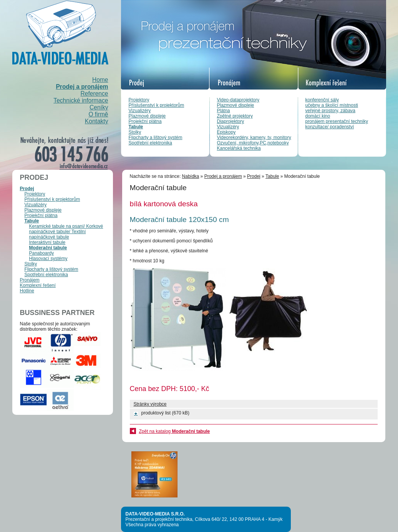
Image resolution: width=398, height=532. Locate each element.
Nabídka (191, 176)
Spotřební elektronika (150, 143)
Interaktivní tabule (47, 242)
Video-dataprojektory (238, 100)
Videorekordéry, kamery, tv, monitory (254, 138)
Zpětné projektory (235, 116)
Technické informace (81, 100)
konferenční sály (322, 100)
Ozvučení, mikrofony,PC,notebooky (253, 143)
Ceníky (99, 107)
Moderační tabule (48, 248)
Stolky (135, 132)
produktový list (156, 413)
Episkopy (226, 132)
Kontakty (97, 121)
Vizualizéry (140, 111)
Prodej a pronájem (82, 87)
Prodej (27, 189)
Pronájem (30, 280)
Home (100, 80)
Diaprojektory (231, 121)
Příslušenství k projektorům (157, 105)
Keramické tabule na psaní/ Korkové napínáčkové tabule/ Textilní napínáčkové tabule (66, 232)
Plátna (224, 111)
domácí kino (318, 116)
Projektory (139, 100)
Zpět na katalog (175, 431)
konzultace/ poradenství (330, 127)
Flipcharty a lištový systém (156, 138)
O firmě (98, 114)
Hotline (27, 291)
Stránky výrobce (150, 404)
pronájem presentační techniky (337, 121)
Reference (95, 94)
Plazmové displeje (147, 116)
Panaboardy (42, 253)
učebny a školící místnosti (332, 105)
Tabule (136, 127)
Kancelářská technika (239, 148)
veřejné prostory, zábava (331, 111)
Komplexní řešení (38, 285)
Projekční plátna (145, 121)
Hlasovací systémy (48, 259)
